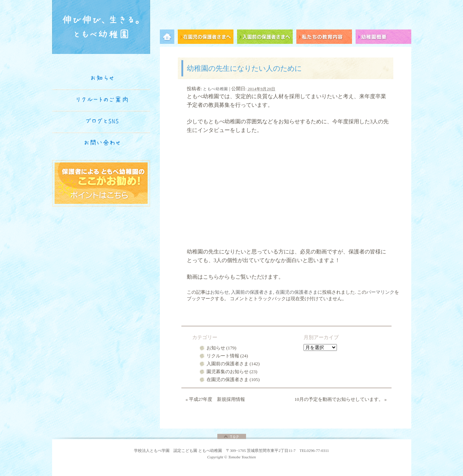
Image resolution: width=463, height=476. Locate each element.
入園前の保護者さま (252, 292)
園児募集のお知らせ (228, 372)
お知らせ (219, 292)
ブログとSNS (102, 121)
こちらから (216, 277)
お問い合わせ (102, 143)
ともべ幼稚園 (215, 89)
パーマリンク (380, 292)
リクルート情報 (223, 356)
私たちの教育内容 (326, 38)
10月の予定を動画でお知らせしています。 (341, 399)
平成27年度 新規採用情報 (216, 399)
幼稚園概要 (383, 38)
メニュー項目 (169, 38)
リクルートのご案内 (102, 100)
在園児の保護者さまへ (207, 38)
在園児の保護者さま (297, 292)
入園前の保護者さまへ (267, 38)
